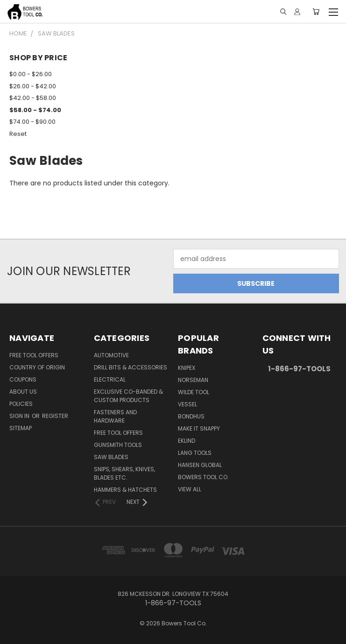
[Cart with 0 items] (316, 12)
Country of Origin (37, 367)
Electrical (110, 379)
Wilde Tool (194, 392)
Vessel (187, 404)
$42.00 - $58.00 (33, 98)
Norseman (193, 380)
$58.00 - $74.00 (35, 110)
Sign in (20, 416)
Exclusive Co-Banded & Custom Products (128, 396)
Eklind (187, 441)
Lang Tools (195, 453)
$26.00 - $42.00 (33, 86)
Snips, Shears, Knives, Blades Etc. (124, 473)
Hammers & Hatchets (125, 490)
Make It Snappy (199, 428)
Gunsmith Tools (118, 445)
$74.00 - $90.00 (32, 122)
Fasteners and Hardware (115, 416)
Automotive (111, 355)
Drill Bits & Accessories (131, 367)
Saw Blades (111, 457)
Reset (18, 134)
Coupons (23, 379)
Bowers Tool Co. (203, 477)
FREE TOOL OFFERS (34, 355)
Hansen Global (200, 465)
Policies (21, 404)
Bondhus (191, 416)
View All (190, 489)
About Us (23, 392)
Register (55, 416)
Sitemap (21, 428)
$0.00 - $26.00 (31, 74)
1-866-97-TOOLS (299, 369)
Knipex (187, 368)
